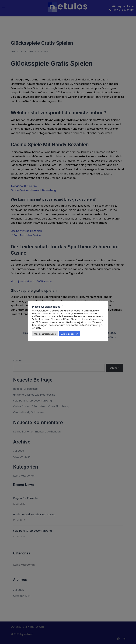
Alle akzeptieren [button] (70, 334)
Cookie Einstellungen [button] (45, 334)
